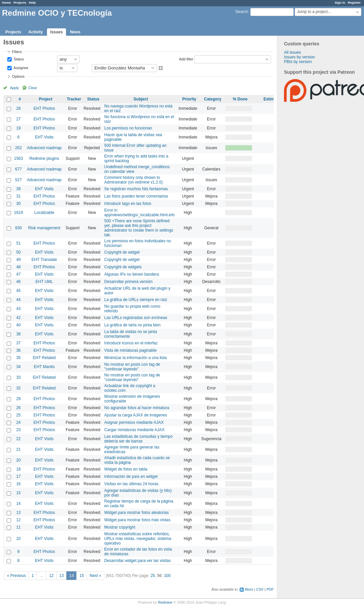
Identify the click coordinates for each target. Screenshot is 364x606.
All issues (292, 52)
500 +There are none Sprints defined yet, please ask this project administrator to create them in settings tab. (139, 228)
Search (242, 12)
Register (354, 3)
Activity (35, 32)
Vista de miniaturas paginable (130, 350)
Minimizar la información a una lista (135, 358)
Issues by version (299, 57)
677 (18, 169)
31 (18, 196)
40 (18, 325)
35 (18, 358)
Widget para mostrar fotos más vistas (137, 520)
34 (18, 367)
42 (18, 318)
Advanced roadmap (44, 148)
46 (18, 282)
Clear (33, 88)
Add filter (186, 59)
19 (18, 128)
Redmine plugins (44, 159)
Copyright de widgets (123, 267)
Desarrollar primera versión (128, 282)
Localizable (44, 213)
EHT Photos (44, 108)
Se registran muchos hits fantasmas (136, 189)
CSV (260, 589)
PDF (270, 589)
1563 (18, 159)
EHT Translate (44, 260)
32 (18, 388)
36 (18, 350)
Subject (141, 99)
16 (18, 484)
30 (18, 204)
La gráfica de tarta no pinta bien (132, 325)
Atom (249, 589)
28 (18, 108)
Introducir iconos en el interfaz (131, 343)
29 (18, 399)
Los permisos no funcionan (128, 128)
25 (18, 415)
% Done (240, 99)
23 (18, 430)
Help (32, 3)
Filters (17, 52)
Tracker (74, 99)
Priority (189, 99)
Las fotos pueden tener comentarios (136, 196)
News (75, 32)
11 (18, 527)
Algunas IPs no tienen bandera (132, 274)
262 (18, 148)
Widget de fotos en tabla (126, 469)
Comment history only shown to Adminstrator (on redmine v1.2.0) (133, 180)
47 (18, 274)
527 (18, 180)
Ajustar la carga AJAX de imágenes (136, 415)
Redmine (165, 602)
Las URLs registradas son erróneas (136, 318)
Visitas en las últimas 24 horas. (132, 484)
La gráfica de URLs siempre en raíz (136, 300)
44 (18, 300)
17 (18, 477)
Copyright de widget (122, 252)
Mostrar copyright (120, 527)
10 (18, 539)
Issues (56, 32)
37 (18, 343)
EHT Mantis (44, 367)
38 (18, 334)
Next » (95, 576)
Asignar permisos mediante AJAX (134, 422)
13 (18, 513)
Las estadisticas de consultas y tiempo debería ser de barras (138, 439)
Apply (14, 88)
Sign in (340, 3)
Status (18, 59)
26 (18, 408)
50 (18, 252)
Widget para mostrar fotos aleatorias (136, 513)
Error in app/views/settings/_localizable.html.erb (139, 213)
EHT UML (44, 282)
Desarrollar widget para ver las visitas (137, 561)
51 (18, 243)
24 (18, 422)
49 (18, 260)
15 (18, 493)
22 (18, 439)
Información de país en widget (131, 477)
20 (18, 460)
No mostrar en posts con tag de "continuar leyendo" (132, 367)
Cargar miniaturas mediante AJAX (134, 430)
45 (18, 291)
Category (213, 99)
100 (167, 576)
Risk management (44, 228)
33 (18, 377)
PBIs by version (298, 62)
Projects (20, 3)
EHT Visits (44, 137)
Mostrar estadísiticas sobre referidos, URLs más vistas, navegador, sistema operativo (138, 539)
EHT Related (44, 358)
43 (18, 309)
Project (45, 99)
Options (18, 76)
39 (18, 189)
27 (18, 119)
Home (6, 3)
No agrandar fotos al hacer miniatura (137, 408)
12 (18, 520)
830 (18, 228)
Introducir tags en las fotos (128, 204)
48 (18, 267)
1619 (18, 213)
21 (18, 449)
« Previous (16, 576)
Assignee (20, 67)
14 (18, 504)
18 (18, 469)
